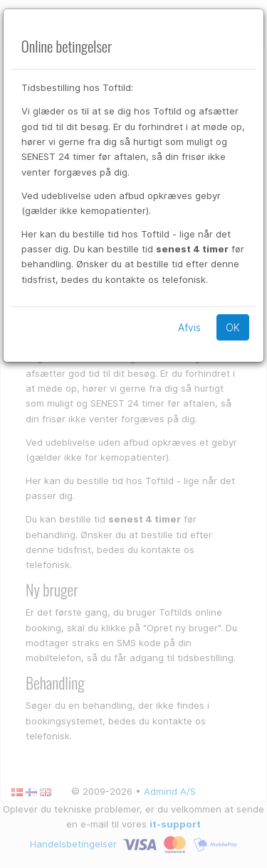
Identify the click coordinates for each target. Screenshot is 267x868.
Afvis (189, 327)
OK (233, 327)
